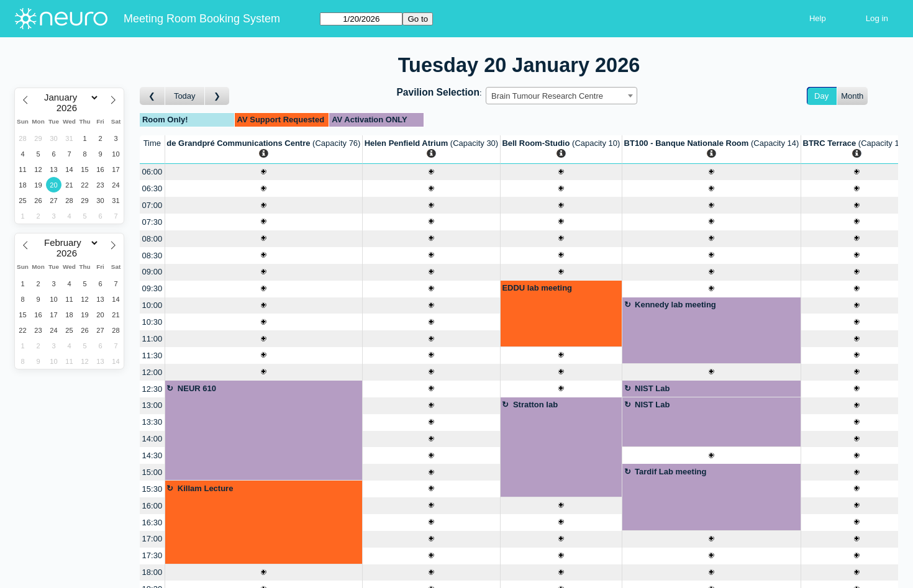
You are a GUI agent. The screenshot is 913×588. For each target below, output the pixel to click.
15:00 (152, 472)
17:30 (152, 555)
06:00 (152, 172)
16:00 (152, 506)
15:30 (152, 489)
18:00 (152, 572)
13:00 (152, 405)
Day (821, 96)
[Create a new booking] (264, 172)
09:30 (152, 288)
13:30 (152, 422)
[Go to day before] (152, 96)
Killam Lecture (206, 488)
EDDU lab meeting (537, 288)
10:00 (152, 305)
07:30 (152, 222)
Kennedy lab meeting (675, 305)
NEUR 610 (197, 388)
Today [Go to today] (185, 96)
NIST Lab (652, 388)
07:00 (152, 205)
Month (852, 96)
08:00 (152, 239)
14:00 (152, 439)
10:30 (152, 322)
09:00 (152, 272)
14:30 (152, 455)
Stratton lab (535, 405)
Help (818, 18)
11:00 (152, 339)
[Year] (70, 108)
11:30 (152, 355)
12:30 (152, 389)
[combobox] (561, 96)
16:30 (152, 522)
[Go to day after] (217, 96)
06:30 (152, 188)
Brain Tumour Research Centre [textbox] (547, 96)
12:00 (152, 372)
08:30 (152, 256)
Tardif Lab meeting (670, 472)
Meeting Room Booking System (202, 19)
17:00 (152, 539)
